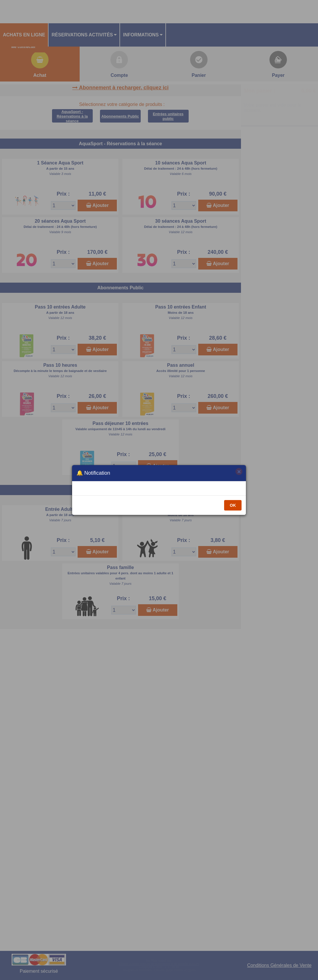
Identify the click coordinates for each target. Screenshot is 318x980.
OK (233, 505)
